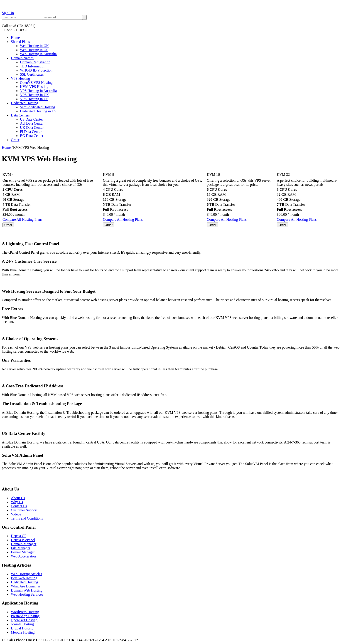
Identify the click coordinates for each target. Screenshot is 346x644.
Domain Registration (35, 62)
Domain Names (22, 58)
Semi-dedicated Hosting (37, 107)
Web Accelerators (24, 556)
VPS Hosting (20, 78)
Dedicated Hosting (25, 103)
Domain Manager (24, 544)
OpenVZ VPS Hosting (36, 83)
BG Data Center (32, 136)
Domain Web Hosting (27, 590)
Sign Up (8, 13)
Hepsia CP (19, 536)
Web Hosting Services (27, 594)
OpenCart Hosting (24, 620)
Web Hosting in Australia (38, 54)
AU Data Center (32, 123)
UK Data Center (32, 128)
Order (15, 140)
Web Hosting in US (34, 50)
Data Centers (20, 115)
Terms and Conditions (27, 518)
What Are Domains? (26, 586)
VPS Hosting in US (34, 99)
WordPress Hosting (25, 612)
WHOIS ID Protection (36, 70)
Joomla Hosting (22, 624)
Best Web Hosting (24, 578)
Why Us (17, 502)
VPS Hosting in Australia (38, 91)
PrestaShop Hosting (25, 616)
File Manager (21, 548)
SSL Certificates (32, 74)
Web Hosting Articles (26, 574)
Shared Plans (20, 42)
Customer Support (24, 510)
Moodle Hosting (23, 632)
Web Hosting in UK (34, 46)
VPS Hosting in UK (34, 95)
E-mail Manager (23, 552)
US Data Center (31, 119)
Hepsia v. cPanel (23, 540)
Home (15, 38)
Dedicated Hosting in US (38, 111)
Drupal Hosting (22, 628)
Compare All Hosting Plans (22, 219)
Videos (16, 514)
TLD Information (33, 66)
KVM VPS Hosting (34, 87)
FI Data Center (31, 132)
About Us (18, 498)
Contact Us (19, 506)
